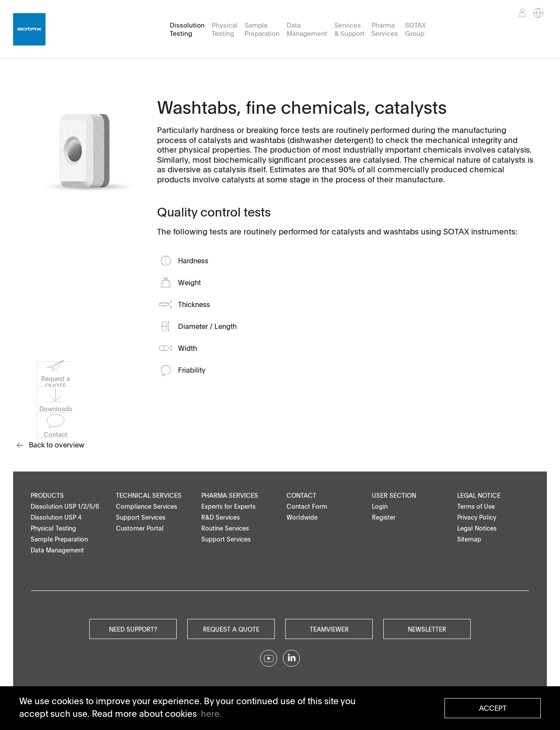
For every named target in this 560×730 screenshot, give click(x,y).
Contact (301, 495)
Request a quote (231, 629)
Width (187, 348)
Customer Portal (140, 528)
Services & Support (349, 29)
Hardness (193, 261)
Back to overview (51, 445)
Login (380, 506)
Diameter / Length (207, 326)
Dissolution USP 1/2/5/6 (65, 506)
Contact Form (307, 506)
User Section (394, 495)
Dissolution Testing (187, 29)
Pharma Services (385, 29)
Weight (189, 283)
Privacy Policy (477, 517)
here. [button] (211, 713)
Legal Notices (477, 528)
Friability (192, 370)
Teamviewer (329, 629)
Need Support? (133, 629)
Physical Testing (225, 29)
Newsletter (427, 629)
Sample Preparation (262, 29)
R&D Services (220, 517)
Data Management (307, 29)
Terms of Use (476, 506)
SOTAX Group (415, 29)
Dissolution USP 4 (56, 517)
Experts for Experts (228, 506)
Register (384, 517)
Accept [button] (493, 708)
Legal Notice (479, 495)
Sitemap (469, 539)
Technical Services (149, 495)
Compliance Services (147, 506)
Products (47, 495)
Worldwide (302, 517)
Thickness (194, 304)
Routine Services (225, 528)
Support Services (141, 517)
